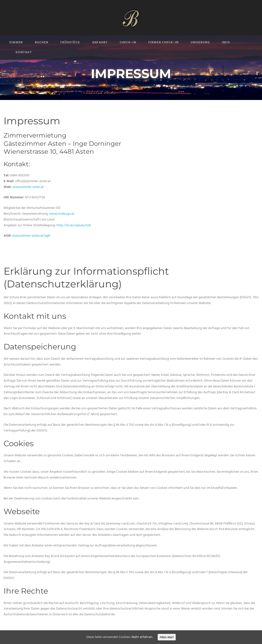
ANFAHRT (100, 43)
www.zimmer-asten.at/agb (31, 236)
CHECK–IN (128, 43)
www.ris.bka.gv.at (62, 214)
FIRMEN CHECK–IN (163, 43)
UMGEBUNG (200, 43)
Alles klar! (167, 637)
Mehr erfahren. (142, 637)
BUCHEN (42, 43)
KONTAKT (24, 52)
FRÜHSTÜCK (70, 43)
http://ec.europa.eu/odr (74, 225)
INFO (226, 43)
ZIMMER (16, 43)
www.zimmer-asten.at (28, 187)
